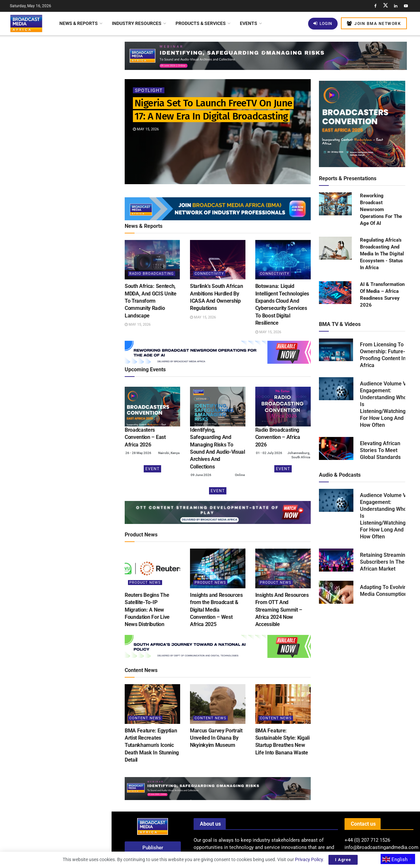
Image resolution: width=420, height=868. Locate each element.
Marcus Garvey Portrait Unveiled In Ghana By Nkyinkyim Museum (216, 738)
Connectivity (209, 274)
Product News (145, 583)
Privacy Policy (309, 859)
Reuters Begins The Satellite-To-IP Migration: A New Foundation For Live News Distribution (147, 610)
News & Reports (79, 23)
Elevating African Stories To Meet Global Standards (380, 450)
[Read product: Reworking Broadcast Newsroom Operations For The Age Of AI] (335, 204)
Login (323, 23)
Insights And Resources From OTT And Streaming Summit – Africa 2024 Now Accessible (282, 610)
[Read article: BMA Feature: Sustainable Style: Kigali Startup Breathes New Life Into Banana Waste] (283, 704)
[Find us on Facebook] (375, 6)
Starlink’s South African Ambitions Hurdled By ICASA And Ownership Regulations (69, 147)
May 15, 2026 (146, 129)
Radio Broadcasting (152, 274)
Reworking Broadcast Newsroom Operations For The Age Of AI (381, 209)
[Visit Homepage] (26, 23)
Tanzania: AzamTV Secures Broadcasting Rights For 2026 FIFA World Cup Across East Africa (70, 448)
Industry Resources (137, 23)
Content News (145, 718)
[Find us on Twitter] (386, 6)
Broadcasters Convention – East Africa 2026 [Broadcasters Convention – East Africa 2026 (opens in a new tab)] (145, 437)
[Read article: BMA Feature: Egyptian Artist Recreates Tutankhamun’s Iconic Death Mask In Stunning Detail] (152, 704)
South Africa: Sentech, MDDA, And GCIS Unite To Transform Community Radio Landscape (69, 110)
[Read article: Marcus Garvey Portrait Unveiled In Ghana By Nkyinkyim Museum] (218, 704)
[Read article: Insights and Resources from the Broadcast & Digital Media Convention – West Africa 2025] (218, 568)
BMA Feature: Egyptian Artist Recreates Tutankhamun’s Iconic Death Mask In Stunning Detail (152, 745)
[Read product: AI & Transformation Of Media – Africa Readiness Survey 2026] (335, 293)
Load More (56, 557)
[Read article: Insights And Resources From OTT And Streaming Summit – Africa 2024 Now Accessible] (283, 568)
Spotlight (149, 90)
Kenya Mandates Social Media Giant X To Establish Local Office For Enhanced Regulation (67, 227)
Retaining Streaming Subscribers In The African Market (384, 562)
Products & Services (201, 23)
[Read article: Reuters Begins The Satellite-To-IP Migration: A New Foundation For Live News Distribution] (152, 568)
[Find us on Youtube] (406, 6)
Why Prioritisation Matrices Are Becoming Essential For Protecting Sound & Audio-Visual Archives (69, 411)
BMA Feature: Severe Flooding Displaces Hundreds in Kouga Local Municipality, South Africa (70, 374)
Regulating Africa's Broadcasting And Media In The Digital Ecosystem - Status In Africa (382, 254)
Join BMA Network (374, 23)
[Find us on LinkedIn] (396, 6)
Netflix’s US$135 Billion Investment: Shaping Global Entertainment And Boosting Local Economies (70, 485)
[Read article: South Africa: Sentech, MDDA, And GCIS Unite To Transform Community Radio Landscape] (152, 260)
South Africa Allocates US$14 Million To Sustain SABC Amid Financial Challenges (64, 522)
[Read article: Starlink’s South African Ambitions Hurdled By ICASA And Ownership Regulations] (218, 260)
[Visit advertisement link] (55, 262)
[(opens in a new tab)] (152, 407)
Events (249, 23)
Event (152, 469)
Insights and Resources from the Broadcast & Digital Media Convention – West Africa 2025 (216, 610)
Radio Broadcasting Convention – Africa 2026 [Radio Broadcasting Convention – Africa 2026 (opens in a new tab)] (278, 437)
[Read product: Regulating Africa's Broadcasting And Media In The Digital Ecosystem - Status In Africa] (335, 249)
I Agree (343, 860)
